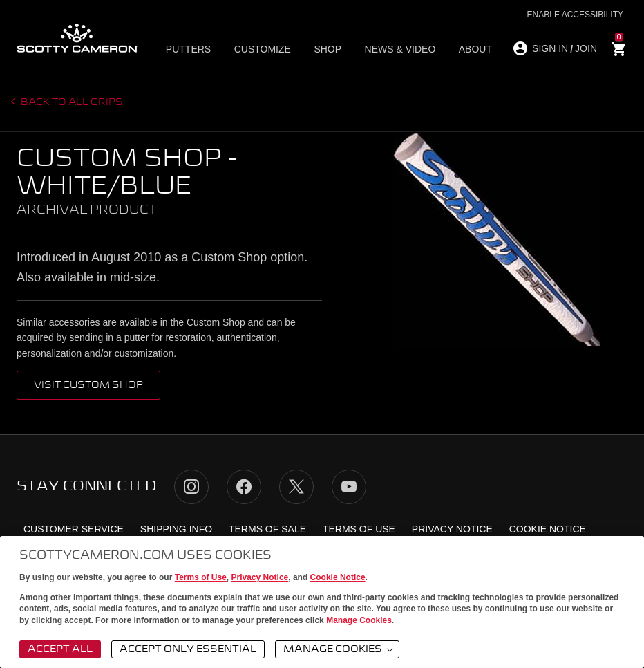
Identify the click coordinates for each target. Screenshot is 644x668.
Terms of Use (201, 577)
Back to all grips (71, 102)
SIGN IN (550, 48)
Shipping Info (176, 529)
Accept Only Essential (188, 649)
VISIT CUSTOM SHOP (88, 385)
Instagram (191, 487)
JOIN (586, 48)
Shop (319, 49)
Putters (192, 49)
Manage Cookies (359, 620)
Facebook (244, 487)
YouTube (349, 487)
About (453, 49)
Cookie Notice (338, 577)
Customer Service (74, 529)
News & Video (385, 49)
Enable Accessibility (575, 15)
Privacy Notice (260, 577)
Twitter (296, 487)
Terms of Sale (267, 529)
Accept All (60, 649)
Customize (260, 49)
